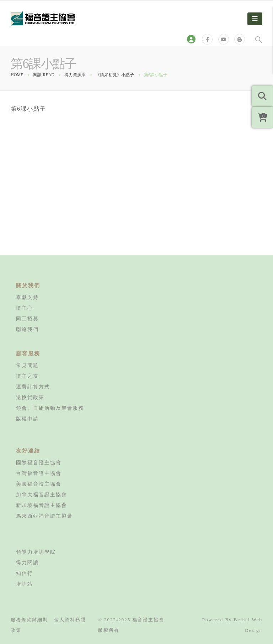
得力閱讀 (27, 562)
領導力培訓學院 (36, 552)
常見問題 (27, 365)
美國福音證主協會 (39, 484)
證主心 (25, 308)
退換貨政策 (30, 397)
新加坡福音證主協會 (42, 505)
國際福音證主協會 (39, 462)
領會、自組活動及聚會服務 (50, 408)
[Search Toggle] (258, 39)
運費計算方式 (33, 387)
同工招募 (27, 319)
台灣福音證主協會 (39, 473)
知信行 (25, 573)
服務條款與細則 (29, 620)
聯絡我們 (27, 329)
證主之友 (27, 376)
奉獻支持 (27, 297)
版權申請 (27, 419)
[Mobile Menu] (255, 19)
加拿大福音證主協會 (42, 494)
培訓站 (25, 584)
